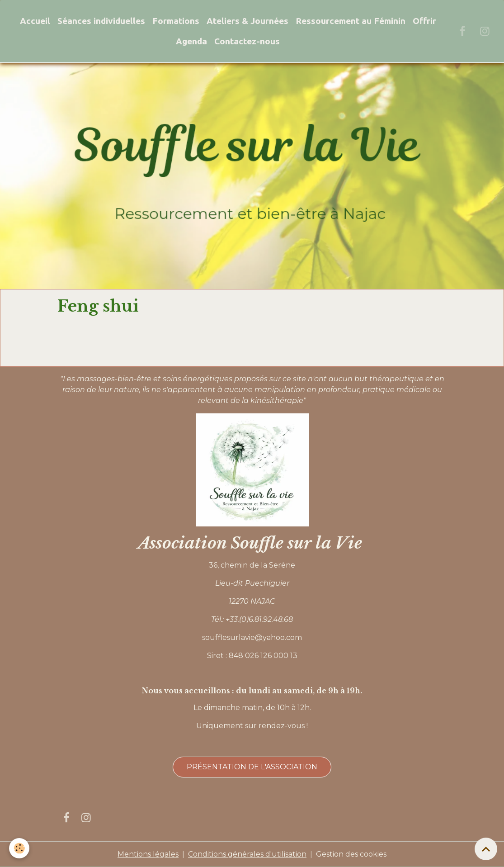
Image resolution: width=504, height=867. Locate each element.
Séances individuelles (101, 21)
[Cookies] (19, 848)
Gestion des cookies (351, 854)
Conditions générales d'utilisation (247, 854)
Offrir (424, 21)
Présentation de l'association (252, 767)
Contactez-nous (247, 41)
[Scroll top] (486, 849)
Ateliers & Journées (247, 21)
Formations (176, 21)
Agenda (191, 41)
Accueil (35, 21)
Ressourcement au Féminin (351, 21)
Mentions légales (148, 854)
